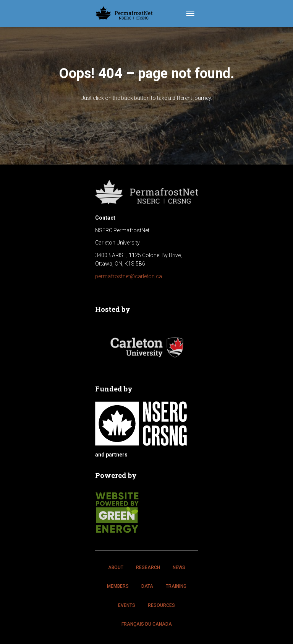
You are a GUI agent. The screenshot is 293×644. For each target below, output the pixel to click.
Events (127, 605)
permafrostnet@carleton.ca (129, 276)
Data (147, 586)
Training (176, 586)
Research (148, 567)
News (179, 567)
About (116, 567)
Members (118, 586)
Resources (161, 605)
